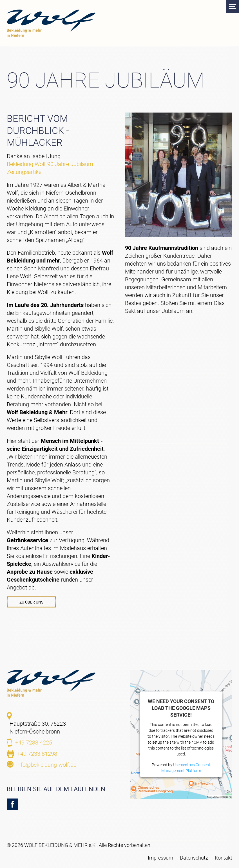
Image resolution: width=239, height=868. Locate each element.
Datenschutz (194, 858)
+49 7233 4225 (34, 743)
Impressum (160, 858)
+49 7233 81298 (37, 754)
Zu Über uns (31, 602)
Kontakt (224, 858)
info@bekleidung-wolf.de (46, 765)
